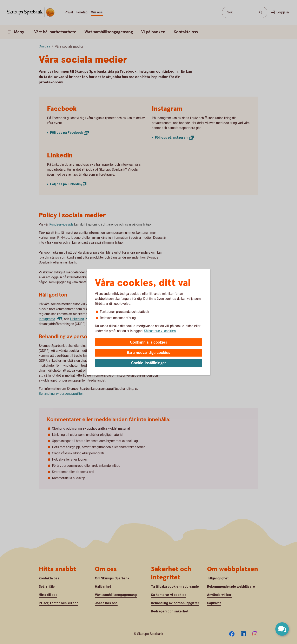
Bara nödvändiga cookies (148, 353)
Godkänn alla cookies (148, 342)
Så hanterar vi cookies (160, 331)
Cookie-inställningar (149, 363)
